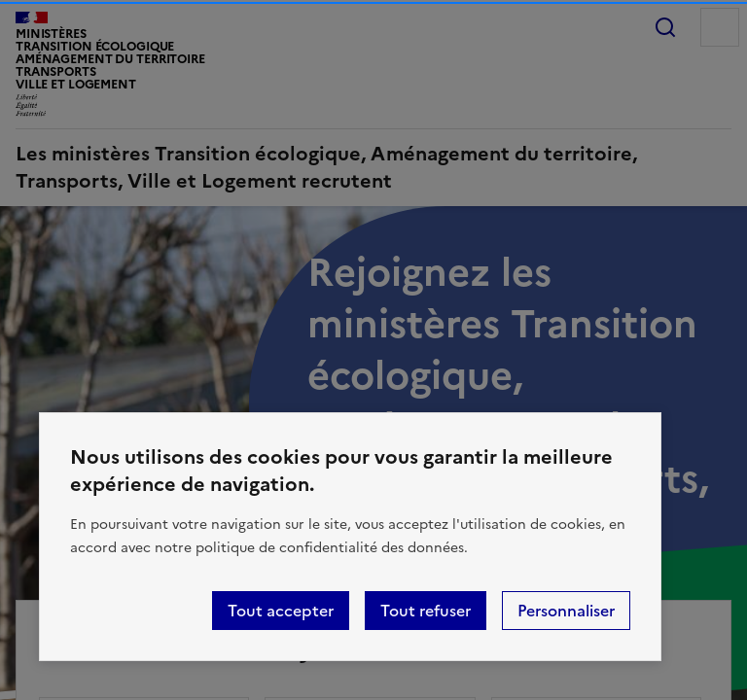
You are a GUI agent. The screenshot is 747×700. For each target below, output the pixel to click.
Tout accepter (281, 611)
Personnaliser (566, 611)
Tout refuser (426, 611)
